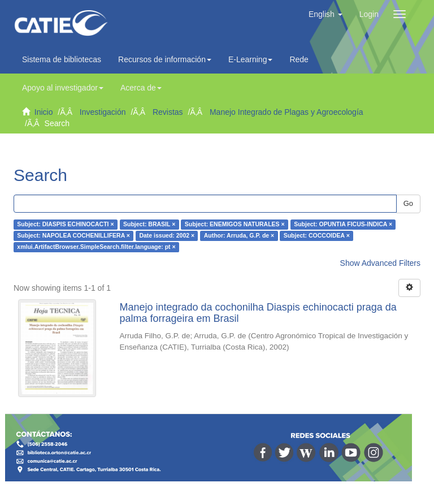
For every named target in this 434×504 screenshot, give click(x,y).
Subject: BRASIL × (149, 225)
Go (408, 203)
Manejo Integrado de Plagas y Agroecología (287, 112)
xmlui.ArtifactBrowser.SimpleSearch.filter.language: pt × (96, 247)
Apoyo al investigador (63, 88)
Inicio (44, 112)
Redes (303, 59)
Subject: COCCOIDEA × (317, 236)
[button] (325, 14)
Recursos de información (165, 59)
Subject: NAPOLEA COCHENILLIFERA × (73, 236)
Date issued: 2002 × (167, 236)
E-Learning (251, 59)
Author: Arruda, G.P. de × (239, 236)
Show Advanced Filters (380, 263)
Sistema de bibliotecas (62, 59)
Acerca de (141, 88)
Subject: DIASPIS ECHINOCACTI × (65, 225)
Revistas (168, 112)
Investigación (103, 112)
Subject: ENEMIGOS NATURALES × (235, 225)
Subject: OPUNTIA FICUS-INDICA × (343, 225)
